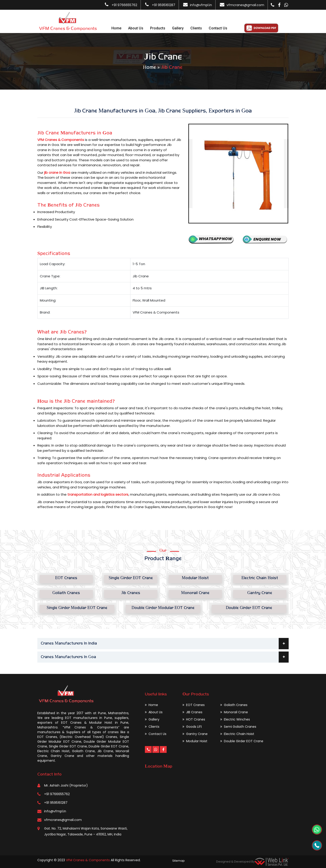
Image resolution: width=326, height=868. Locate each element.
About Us (136, 28)
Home (116, 28)
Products (158, 28)
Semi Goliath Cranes (238, 727)
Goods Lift (192, 727)
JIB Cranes (192, 712)
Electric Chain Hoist (237, 734)
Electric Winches (235, 719)
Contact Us (218, 28)
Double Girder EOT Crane (242, 741)
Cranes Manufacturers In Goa (165, 657)
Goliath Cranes (234, 705)
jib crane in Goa (57, 172)
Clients (196, 28)
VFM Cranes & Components (61, 140)
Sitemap (179, 861)
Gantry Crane (195, 734)
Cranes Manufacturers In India (165, 644)
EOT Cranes (194, 705)
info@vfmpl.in (201, 5)
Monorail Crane (234, 712)
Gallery (178, 28)
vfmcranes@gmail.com (245, 5)
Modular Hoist (195, 741)
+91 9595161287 (163, 5)
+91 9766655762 (124, 5)
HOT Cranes (194, 719)
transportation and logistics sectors (98, 494)
